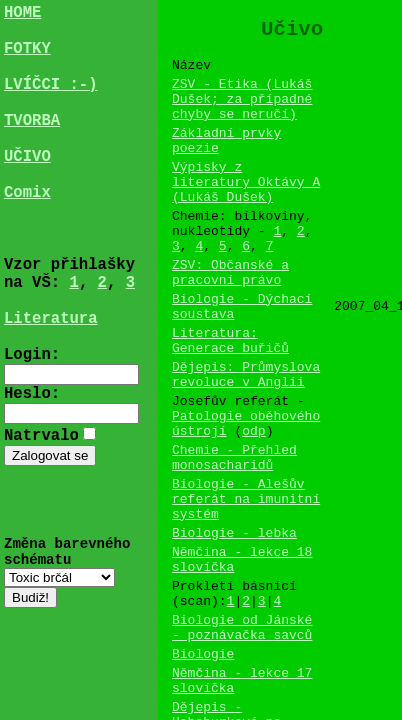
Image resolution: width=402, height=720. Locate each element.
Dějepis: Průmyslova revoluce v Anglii (246, 437)
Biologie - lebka (234, 624)
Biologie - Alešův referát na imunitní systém (246, 584)
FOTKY (27, 59)
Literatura (51, 389)
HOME (22, 15)
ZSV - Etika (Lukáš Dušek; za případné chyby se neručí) (242, 112)
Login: (32, 433)
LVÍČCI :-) (51, 103)
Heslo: (32, 476)
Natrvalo (41, 519)
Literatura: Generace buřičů (230, 397)
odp (253, 504)
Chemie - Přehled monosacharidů (234, 535)
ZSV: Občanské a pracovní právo (230, 317)
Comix (27, 235)
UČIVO (27, 191)
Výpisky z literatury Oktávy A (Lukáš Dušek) (246, 210)
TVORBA (32, 147)
